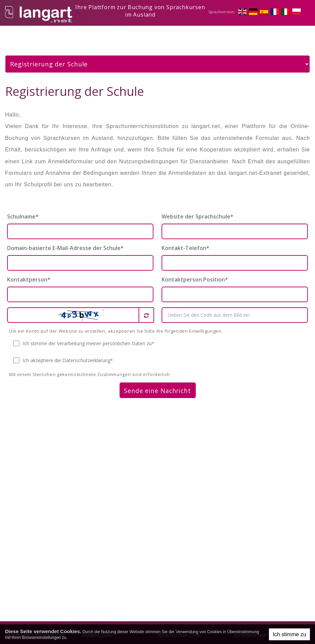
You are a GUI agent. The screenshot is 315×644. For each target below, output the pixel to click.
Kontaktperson (29, 274)
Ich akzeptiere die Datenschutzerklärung (63, 355)
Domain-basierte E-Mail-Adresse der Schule (65, 242)
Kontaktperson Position (195, 274)
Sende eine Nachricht (157, 385)
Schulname (23, 211)
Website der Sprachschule (197, 211)
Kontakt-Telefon (185, 242)
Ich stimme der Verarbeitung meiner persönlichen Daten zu (84, 338)
